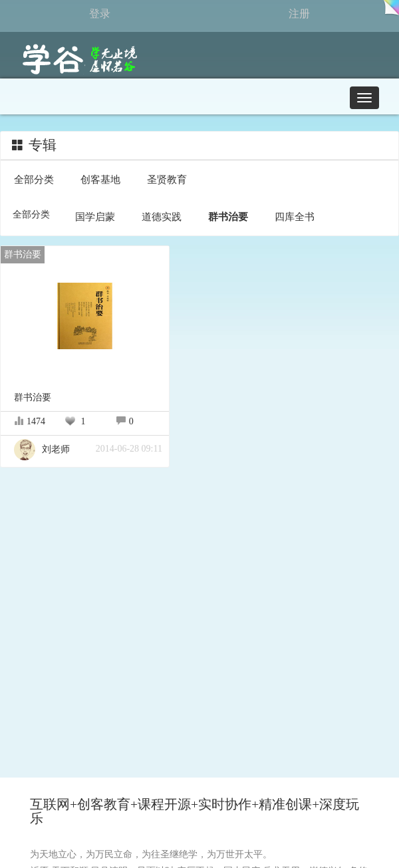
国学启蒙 (95, 217)
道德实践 (162, 217)
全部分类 (34, 179)
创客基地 (100, 179)
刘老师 (42, 449)
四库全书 (295, 217)
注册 (299, 14)
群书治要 (228, 217)
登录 (100, 14)
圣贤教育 (167, 179)
